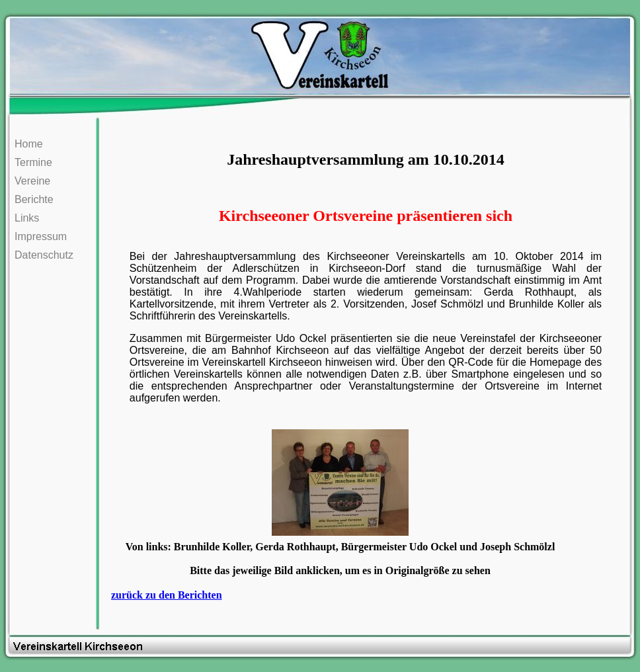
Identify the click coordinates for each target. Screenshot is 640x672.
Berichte (34, 199)
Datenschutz (44, 255)
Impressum (41, 236)
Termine (33, 162)
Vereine (32, 181)
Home (29, 144)
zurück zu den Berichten (167, 595)
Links (27, 218)
